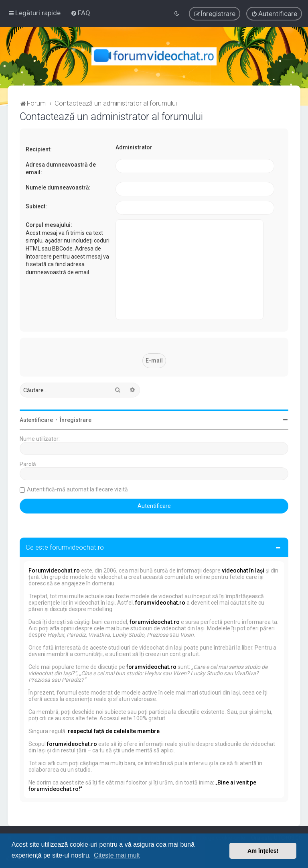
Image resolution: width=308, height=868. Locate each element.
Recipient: (39, 149)
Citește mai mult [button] (117, 855)
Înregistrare (76, 420)
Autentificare (36, 420)
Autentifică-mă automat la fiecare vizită (77, 489)
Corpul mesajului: (49, 225)
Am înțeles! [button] (263, 851)
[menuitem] (80, 13)
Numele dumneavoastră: (58, 187)
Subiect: (36, 206)
